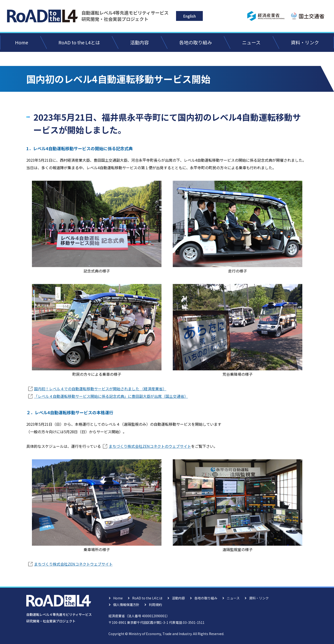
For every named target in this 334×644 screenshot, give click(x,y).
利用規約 (155, 605)
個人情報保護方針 (126, 605)
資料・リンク (305, 42)
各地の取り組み (196, 42)
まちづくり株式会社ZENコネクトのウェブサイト (150, 446)
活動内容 (139, 42)
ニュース (251, 42)
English (189, 16)
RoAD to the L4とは (79, 42)
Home (22, 42)
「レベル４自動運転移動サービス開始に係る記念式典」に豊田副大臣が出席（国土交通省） (111, 396)
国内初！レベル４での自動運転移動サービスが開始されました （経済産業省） (100, 389)
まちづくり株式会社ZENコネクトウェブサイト (73, 564)
